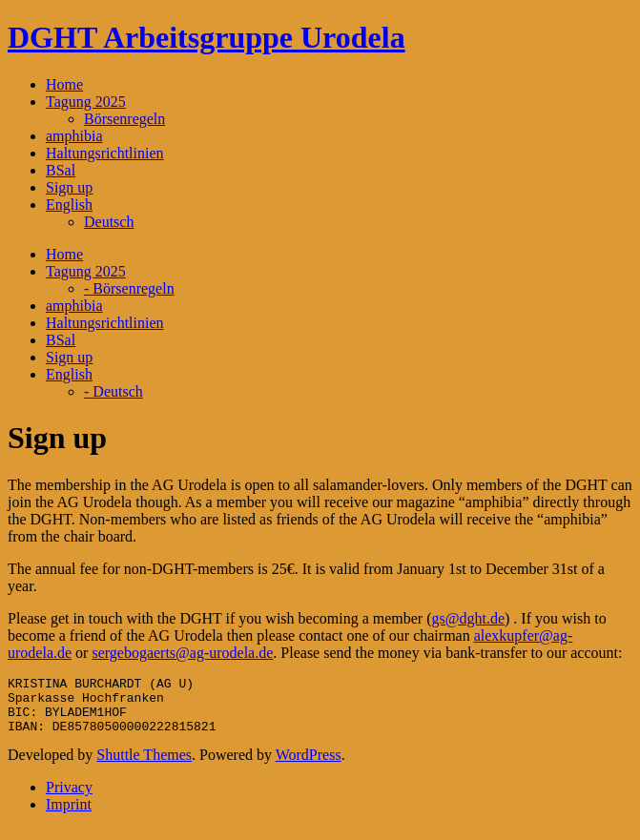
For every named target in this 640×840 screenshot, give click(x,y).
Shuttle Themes (144, 766)
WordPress (309, 766)
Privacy (69, 799)
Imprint (69, 816)
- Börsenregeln (129, 288)
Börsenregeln (124, 119)
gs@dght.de (469, 618)
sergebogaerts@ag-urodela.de (182, 653)
